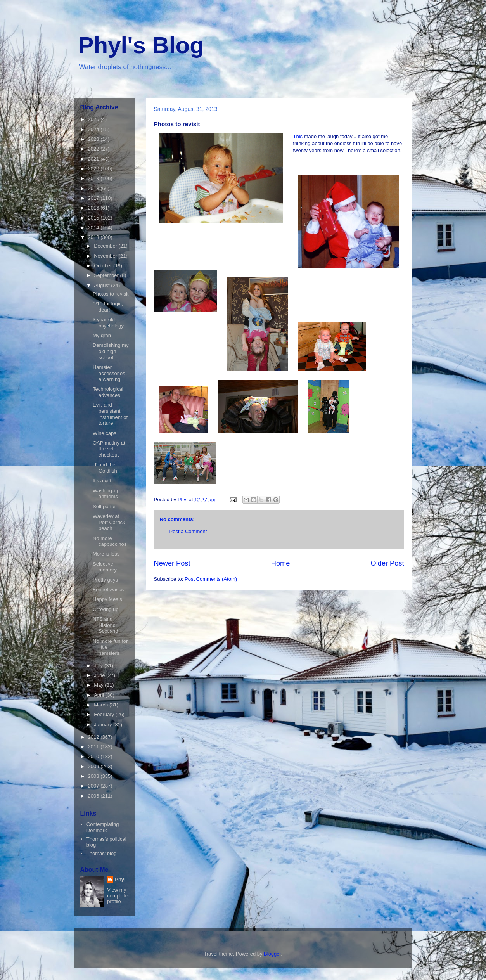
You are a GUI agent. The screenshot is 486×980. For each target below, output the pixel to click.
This (299, 136)
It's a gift (102, 480)
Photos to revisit (111, 294)
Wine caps (105, 433)
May (99, 685)
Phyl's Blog (141, 45)
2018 (94, 188)
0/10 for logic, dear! (108, 307)
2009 (94, 766)
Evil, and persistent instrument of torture (110, 414)
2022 (94, 149)
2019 (94, 178)
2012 (94, 737)
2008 (94, 776)
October (104, 266)
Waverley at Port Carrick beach (109, 522)
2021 (94, 159)
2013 (94, 237)
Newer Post (172, 563)
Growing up (106, 609)
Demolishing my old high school (111, 351)
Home (281, 563)
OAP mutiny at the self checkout (109, 449)
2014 (94, 228)
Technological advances (108, 392)
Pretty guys (105, 580)
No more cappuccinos (110, 541)
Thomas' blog (102, 853)
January (104, 725)
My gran (102, 335)
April (100, 695)
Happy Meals (107, 599)
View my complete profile (117, 896)
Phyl (120, 879)
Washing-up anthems (106, 494)
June (100, 675)
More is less (106, 554)
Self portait (105, 506)
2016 (94, 208)
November (106, 256)
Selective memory (105, 567)
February (105, 714)
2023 (94, 139)
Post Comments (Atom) (211, 579)
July (99, 666)
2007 (94, 786)
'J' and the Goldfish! (106, 468)
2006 (94, 796)
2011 (94, 747)
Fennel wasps (108, 590)
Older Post (387, 563)
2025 (94, 119)
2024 (94, 129)
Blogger (272, 954)
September (107, 275)
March (102, 705)
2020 (94, 169)
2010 (94, 756)
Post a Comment (188, 531)
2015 (94, 218)
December (106, 246)
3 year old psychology (108, 323)
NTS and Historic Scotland (106, 625)
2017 (94, 198)
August (102, 285)
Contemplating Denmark (103, 827)
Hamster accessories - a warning (111, 373)
